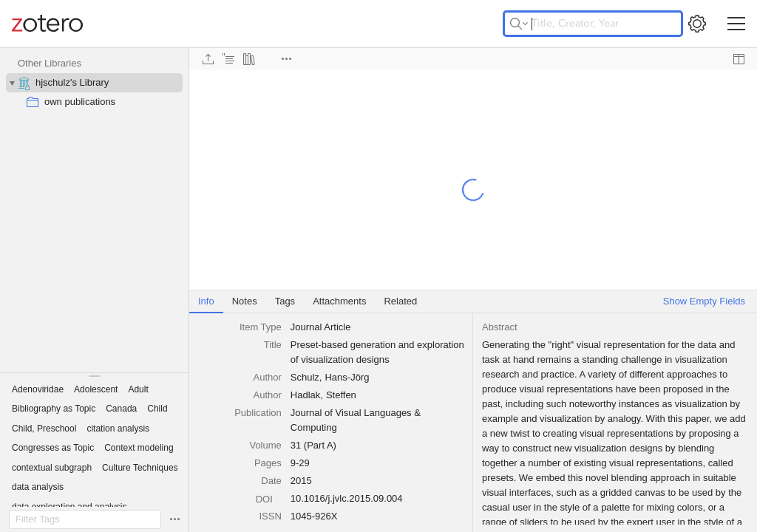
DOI (269, 499)
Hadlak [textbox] (305, 395)
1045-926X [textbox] (314, 516)
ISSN (270, 516)
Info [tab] (206, 301)
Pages (268, 463)
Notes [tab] (245, 301)
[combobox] (377, 327)
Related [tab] (400, 301)
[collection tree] (94, 210)
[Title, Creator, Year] (593, 24)
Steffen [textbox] (341, 395)
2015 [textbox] (301, 481)
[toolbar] (473, 59)
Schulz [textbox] (305, 377)
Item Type (261, 327)
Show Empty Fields (704, 301)
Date (271, 481)
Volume (265, 445)
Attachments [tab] (339, 301)
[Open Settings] (697, 24)
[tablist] (473, 302)
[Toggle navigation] (736, 24)
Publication (258, 413)
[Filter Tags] (85, 519)
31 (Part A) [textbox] (313, 445)
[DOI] (269, 498)
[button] (38, 389)
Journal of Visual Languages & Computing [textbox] (357, 420)
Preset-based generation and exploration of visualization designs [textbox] (378, 352)
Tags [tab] (285, 301)
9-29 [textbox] (300, 463)
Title (273, 345)
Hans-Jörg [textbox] (347, 377)
